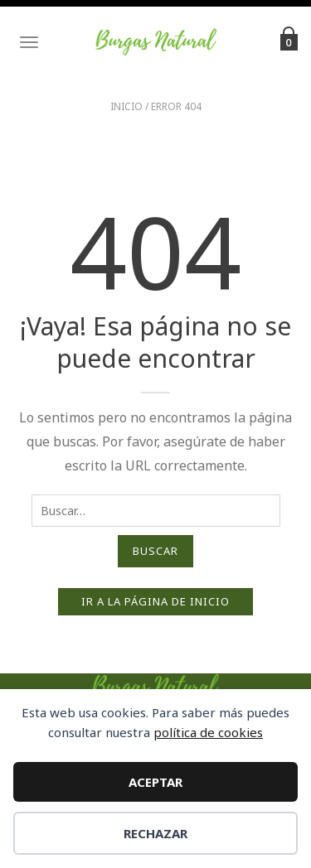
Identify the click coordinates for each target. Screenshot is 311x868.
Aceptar (155, 782)
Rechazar (155, 833)
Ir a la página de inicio (155, 601)
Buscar (155, 551)
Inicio (126, 106)
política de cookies (208, 732)
